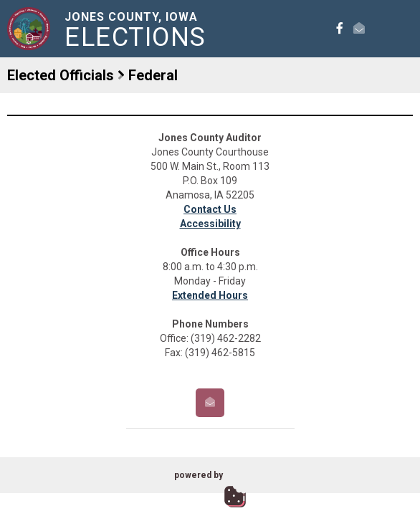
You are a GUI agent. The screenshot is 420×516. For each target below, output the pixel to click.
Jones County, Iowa (138, 30)
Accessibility (210, 224)
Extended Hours (210, 295)
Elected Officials (61, 75)
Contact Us (210, 209)
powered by (199, 475)
